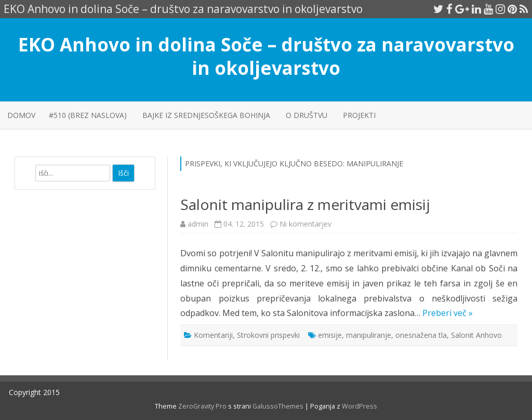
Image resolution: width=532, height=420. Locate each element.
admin (198, 224)
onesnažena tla (421, 335)
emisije (330, 335)
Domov (21, 115)
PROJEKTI (359, 115)
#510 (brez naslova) (88, 115)
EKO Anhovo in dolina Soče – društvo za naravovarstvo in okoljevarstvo (266, 56)
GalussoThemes (278, 406)
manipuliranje (369, 335)
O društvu (307, 115)
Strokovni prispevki (268, 335)
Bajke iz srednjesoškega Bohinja (206, 115)
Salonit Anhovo (476, 335)
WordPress (359, 406)
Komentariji (213, 335)
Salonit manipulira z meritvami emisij (305, 204)
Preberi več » (448, 313)
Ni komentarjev (305, 224)
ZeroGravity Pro (202, 406)
